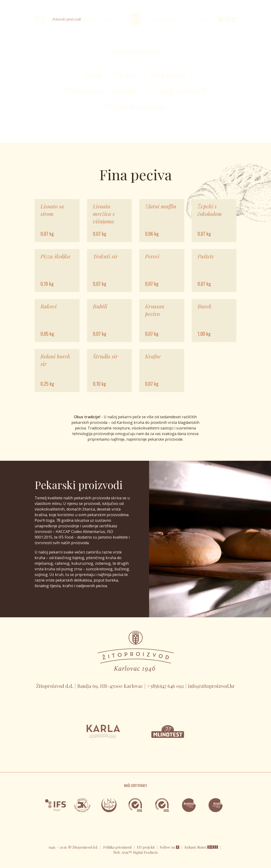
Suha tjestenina (201, 19)
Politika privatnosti (117, 847)
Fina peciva (168, 75)
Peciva (126, 75)
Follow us (170, 847)
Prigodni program (135, 106)
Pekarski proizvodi (67, 19)
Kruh (93, 75)
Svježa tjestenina (102, 19)
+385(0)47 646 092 (165, 686)
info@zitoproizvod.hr (211, 686)
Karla (135, 19)
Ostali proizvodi (180, 90)
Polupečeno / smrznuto (103, 90)
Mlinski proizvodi (167, 19)
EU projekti (146, 847)
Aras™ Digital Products (140, 852)
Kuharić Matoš (196, 847)
